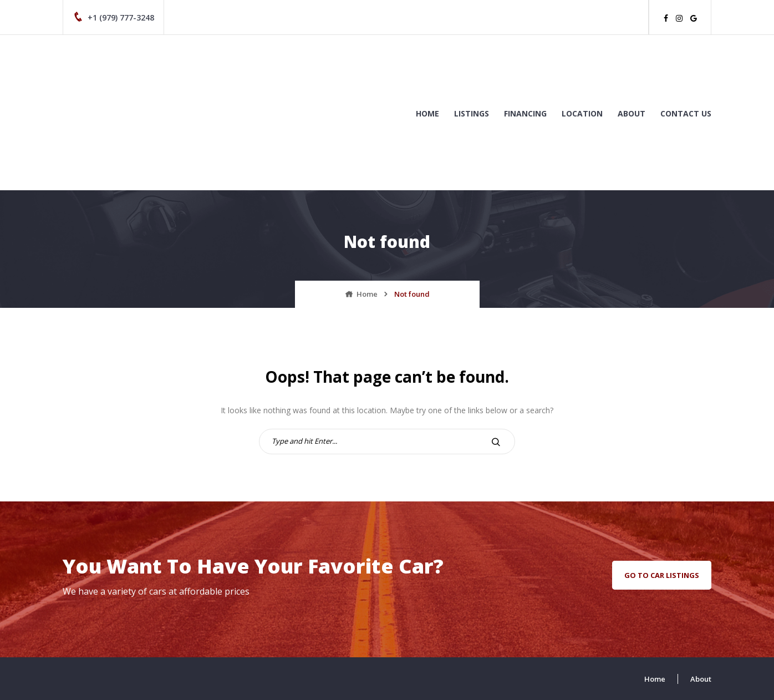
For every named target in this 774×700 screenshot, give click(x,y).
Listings (472, 113)
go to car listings (662, 575)
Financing (525, 113)
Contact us (686, 113)
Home (427, 113)
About (632, 113)
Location (582, 113)
